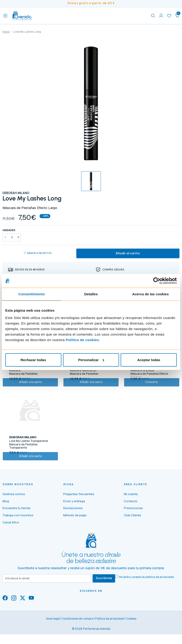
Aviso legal (53, 635)
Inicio (6, 32)
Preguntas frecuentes (79, 509)
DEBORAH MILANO (16, 193)
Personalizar (91, 360)
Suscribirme (105, 594)
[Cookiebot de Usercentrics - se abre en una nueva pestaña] (157, 281)
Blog (6, 516)
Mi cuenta (131, 509)
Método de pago (75, 530)
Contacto (131, 516)
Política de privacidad (109, 635)
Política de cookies (82, 340)
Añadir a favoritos (38, 254)
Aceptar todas (149, 360)
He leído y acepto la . (149, 592)
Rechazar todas (33, 360)
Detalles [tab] (91, 294)
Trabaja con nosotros (18, 530)
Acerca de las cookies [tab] (150, 294)
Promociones (133, 523)
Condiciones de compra (77, 635)
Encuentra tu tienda (16, 523)
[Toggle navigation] (5, 16)
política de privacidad (162, 592)
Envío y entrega (74, 516)
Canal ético (11, 537)
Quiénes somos (14, 509)
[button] (177, 16)
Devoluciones (73, 523)
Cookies (131, 635)
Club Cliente (132, 530)
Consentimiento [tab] (32, 294)
